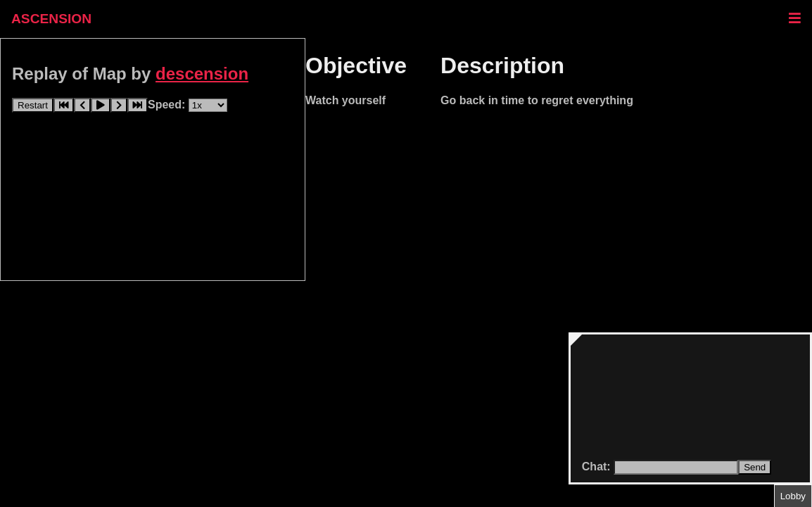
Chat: (598, 467)
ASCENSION (51, 19)
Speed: (168, 105)
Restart (33, 105)
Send (755, 467)
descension (202, 74)
